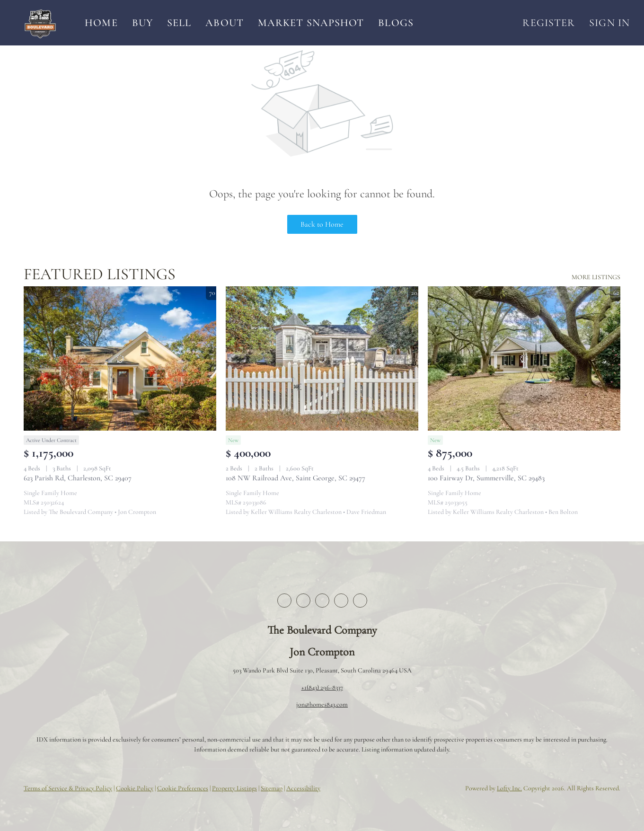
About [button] (225, 23)
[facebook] (284, 601)
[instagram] (341, 601)
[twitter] (303, 601)
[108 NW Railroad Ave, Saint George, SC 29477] (322, 358)
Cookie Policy (135, 788)
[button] (40, 23)
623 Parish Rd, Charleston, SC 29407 (78, 478)
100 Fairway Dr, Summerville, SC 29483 (486, 478)
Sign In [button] (609, 23)
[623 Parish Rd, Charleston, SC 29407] (120, 358)
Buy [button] (142, 23)
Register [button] (549, 23)
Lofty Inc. (509, 788)
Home (101, 23)
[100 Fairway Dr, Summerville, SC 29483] (524, 358)
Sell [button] (179, 23)
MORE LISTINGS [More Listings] (596, 277)
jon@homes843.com (322, 704)
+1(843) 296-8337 (322, 687)
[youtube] (360, 601)
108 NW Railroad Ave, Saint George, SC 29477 (296, 478)
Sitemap (272, 788)
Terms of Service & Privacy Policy (68, 788)
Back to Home (322, 224)
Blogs (396, 23)
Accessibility (303, 788)
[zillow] (322, 601)
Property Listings (234, 788)
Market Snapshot (311, 23)
